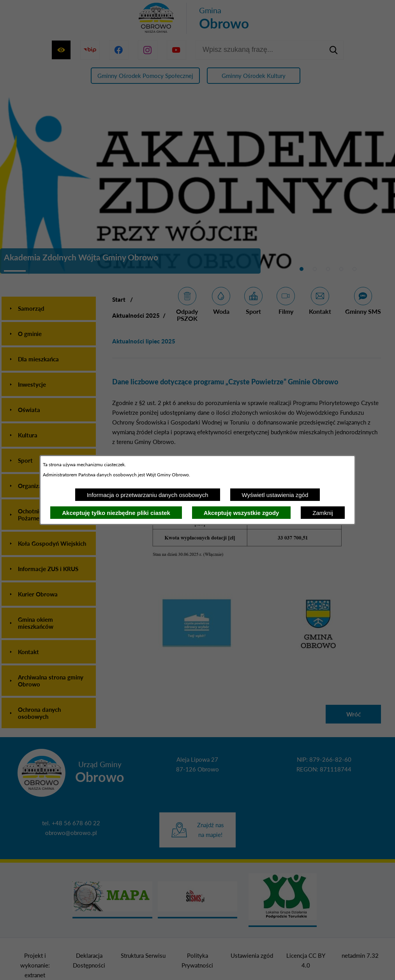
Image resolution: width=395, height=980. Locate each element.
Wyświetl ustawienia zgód (275, 495)
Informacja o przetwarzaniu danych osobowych (148, 495)
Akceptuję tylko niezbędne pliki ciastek (116, 513)
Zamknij (323, 513)
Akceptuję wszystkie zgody (241, 513)
